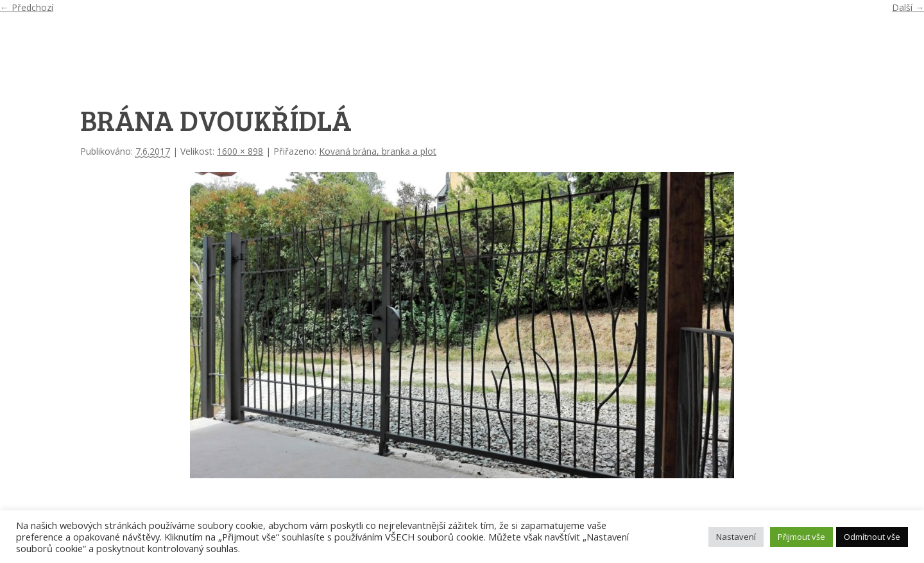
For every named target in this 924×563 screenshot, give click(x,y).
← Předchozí (27, 7)
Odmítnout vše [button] (872, 537)
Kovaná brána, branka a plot (378, 151)
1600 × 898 (240, 151)
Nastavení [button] (736, 537)
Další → (908, 7)
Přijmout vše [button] (801, 537)
